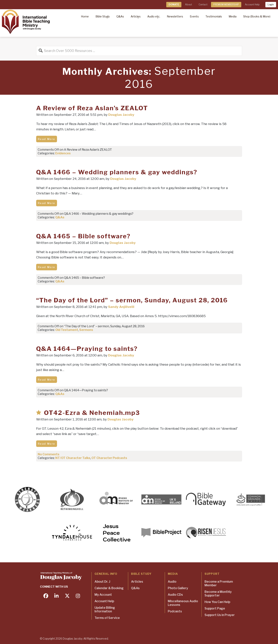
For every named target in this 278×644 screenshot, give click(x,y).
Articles (137, 582)
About (188, 5)
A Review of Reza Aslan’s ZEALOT (92, 108)
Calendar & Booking (109, 588)
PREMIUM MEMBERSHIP (226, 5)
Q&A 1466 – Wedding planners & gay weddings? (117, 172)
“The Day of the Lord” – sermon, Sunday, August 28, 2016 (132, 300)
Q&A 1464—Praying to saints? (87, 349)
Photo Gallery (178, 588)
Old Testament (67, 330)
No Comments (49, 454)
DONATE (174, 5)
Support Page (215, 608)
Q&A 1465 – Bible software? (83, 236)
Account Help (252, 5)
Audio (172, 582)
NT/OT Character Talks (73, 458)
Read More (47, 139)
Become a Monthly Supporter (218, 594)
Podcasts (175, 611)
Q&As (60, 217)
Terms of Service (107, 618)
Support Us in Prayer (220, 615)
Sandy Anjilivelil (121, 307)
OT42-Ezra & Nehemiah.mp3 (92, 413)
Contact (203, 5)
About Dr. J (102, 582)
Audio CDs (175, 595)
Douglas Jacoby (121, 115)
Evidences (63, 153)
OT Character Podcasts (109, 458)
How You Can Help (217, 602)
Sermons (86, 330)
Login (271, 5)
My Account (103, 595)
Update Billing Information (105, 609)
